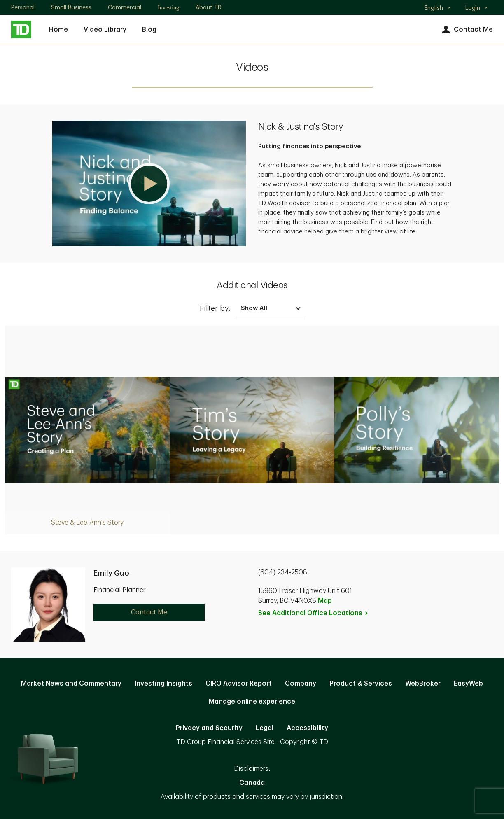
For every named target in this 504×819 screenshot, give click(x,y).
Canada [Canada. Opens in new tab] (252, 783)
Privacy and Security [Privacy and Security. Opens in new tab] (209, 728)
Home (58, 30)
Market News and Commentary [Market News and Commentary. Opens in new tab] (71, 684)
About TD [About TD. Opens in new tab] (209, 7)
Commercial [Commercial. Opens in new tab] (125, 7)
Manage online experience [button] (252, 702)
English (438, 9)
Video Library (105, 30)
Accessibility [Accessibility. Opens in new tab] (307, 728)
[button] (149, 183)
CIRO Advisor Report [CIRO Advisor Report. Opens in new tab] (239, 684)
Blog (149, 30)
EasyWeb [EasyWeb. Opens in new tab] (468, 684)
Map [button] (325, 601)
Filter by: (215, 308)
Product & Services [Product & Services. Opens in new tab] (361, 684)
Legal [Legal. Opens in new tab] (265, 728)
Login (477, 8)
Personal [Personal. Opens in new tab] (23, 7)
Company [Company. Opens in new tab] (301, 684)
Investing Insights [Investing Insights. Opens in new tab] (163, 684)
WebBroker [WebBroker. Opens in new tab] (423, 684)
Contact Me (466, 30)
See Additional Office (313, 613)
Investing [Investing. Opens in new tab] (168, 8)
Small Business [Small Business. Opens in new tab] (71, 7)
